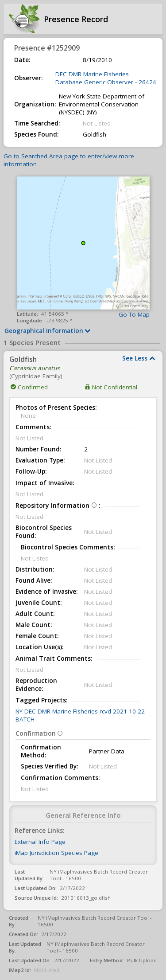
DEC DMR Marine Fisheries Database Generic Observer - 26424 (106, 78)
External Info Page (40, 842)
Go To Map (134, 314)
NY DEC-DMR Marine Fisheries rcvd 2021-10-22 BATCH (80, 715)
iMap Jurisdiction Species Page (56, 853)
